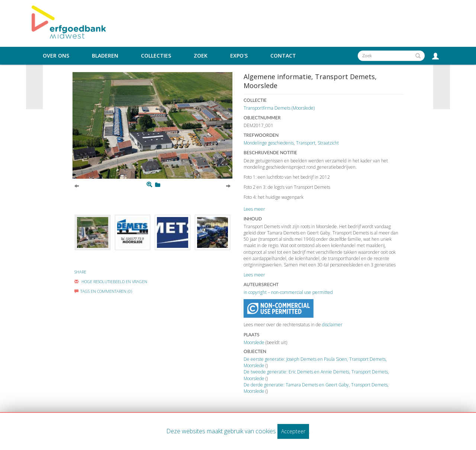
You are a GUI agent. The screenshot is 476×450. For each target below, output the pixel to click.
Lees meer (254, 209)
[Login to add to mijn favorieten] (158, 185)
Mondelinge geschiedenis (269, 143)
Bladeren (105, 56)
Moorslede (254, 342)
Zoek (201, 56)
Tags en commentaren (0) (103, 291)
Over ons (56, 56)
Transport (306, 143)
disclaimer (332, 325)
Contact (283, 56)
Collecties (156, 56)
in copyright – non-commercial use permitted (288, 292)
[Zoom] (149, 185)
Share (80, 272)
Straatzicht (328, 143)
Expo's (239, 56)
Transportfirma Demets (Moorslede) (279, 108)
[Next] (228, 185)
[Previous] (77, 185)
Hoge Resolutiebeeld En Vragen (111, 281)
